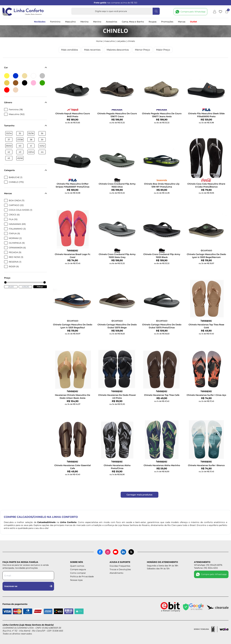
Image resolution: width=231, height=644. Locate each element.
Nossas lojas (76, 580)
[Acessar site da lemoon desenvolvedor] (206, 629)
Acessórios (112, 22)
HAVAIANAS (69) (17, 224)
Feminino (55, 22)
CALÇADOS (121, 41)
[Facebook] (100, 552)
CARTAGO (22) (16, 205)
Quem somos (77, 566)
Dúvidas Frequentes (120, 566)
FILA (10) (13, 219)
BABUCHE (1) (16, 177)
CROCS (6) (14, 215)
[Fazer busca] (156, 11)
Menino (97, 22)
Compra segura (78, 569)
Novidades (40, 22)
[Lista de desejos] (220, 12)
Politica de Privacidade (82, 576)
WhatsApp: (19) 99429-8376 (208, 565)
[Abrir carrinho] (227, 12)
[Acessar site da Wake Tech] (224, 629)
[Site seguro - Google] (193, 607)
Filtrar (40, 287)
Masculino (70, 22)
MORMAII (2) (15, 238)
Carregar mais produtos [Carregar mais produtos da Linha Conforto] (139, 495)
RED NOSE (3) (16, 257)
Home (99, 41)
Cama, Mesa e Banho (133, 22)
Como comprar (78, 573)
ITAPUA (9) (14, 233)
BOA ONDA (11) (17, 200)
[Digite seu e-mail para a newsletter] (28, 576)
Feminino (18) (16, 110)
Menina (84, 22)
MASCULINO (110, 41)
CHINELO (131, 41)
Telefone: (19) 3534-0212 (206, 568)
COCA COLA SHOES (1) (21, 210)
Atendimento (116, 573)
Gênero (25, 102)
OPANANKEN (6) (17, 248)
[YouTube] (116, 552)
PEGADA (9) (15, 252)
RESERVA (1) (15, 262)
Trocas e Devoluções (120, 569)
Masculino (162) (17, 114)
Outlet (194, 22)
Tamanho (25, 126)
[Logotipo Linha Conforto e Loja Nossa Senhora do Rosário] (23, 12)
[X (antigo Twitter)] (131, 552)
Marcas (182, 22)
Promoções (167, 22)
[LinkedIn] (123, 552)
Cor (25, 68)
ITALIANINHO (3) (17, 229)
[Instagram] (108, 552)
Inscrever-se (28, 586)
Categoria (25, 170)
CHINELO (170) (16, 182)
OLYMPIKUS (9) (17, 243)
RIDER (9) (14, 267)
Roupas (153, 22)
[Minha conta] (215, 12)
